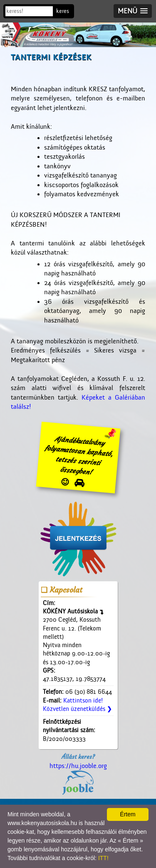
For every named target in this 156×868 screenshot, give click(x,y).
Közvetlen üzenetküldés (77, 709)
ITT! (103, 858)
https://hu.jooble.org (78, 778)
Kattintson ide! (83, 701)
